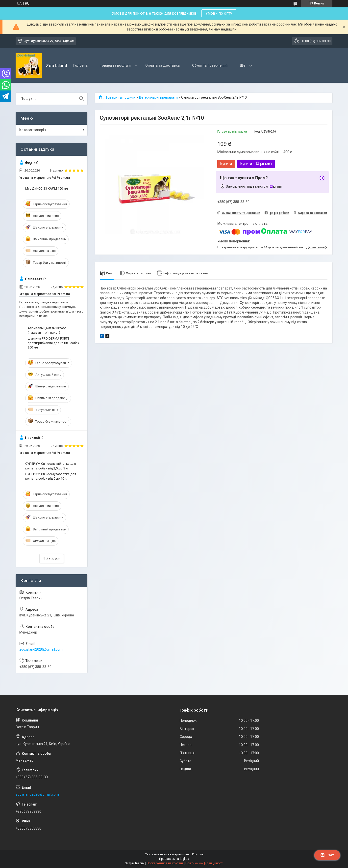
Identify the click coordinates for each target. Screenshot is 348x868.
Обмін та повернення (210, 65)
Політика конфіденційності (204, 863)
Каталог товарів (33, 130)
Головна (80, 65)
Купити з (256, 164)
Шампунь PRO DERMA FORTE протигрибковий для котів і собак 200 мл (53, 343)
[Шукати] (81, 99)
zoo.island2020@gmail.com (41, 649)
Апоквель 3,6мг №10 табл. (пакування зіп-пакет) (48, 330)
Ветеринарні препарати (158, 97)
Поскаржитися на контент (165, 863)
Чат (327, 855)
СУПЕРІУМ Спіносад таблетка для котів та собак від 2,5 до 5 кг (51, 466)
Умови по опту (219, 13)
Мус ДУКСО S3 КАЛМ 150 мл (47, 188)
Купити (226, 164)
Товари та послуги (115, 65)
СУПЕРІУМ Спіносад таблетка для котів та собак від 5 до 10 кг (51, 476)
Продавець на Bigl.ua (174, 859)
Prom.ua (198, 854)
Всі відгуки (52, 558)
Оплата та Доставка (162, 65)
